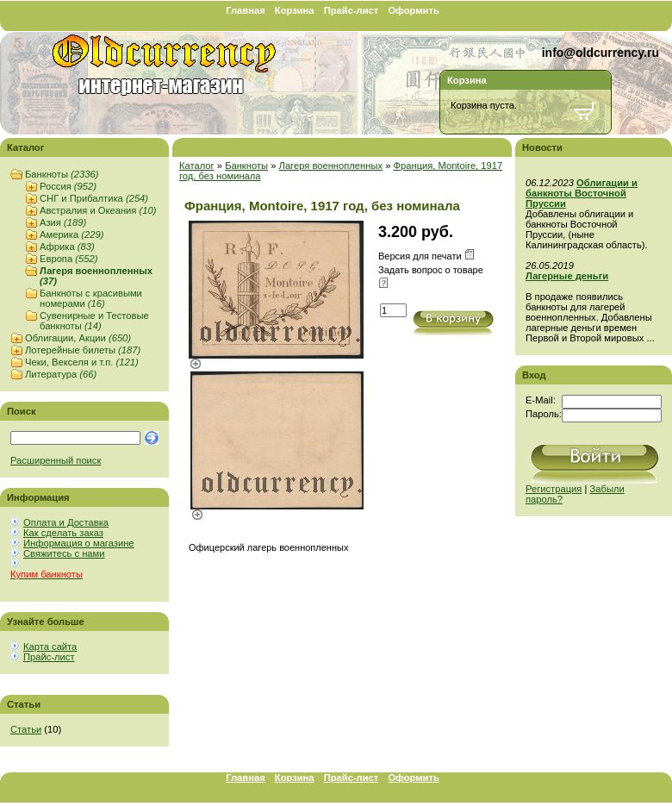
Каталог (197, 166)
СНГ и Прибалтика (94, 198)
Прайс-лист (352, 10)
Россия (68, 186)
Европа (68, 259)
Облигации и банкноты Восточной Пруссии (582, 193)
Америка (72, 234)
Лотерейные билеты (83, 350)
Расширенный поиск (56, 460)
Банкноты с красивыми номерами (91, 298)
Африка (67, 247)
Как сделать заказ (63, 533)
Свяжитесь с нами (64, 553)
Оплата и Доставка (66, 522)
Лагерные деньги (567, 276)
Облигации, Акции (78, 338)
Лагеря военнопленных (331, 166)
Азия (63, 222)
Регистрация (554, 489)
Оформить (413, 10)
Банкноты (62, 174)
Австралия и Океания (98, 210)
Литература (61, 374)
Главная (246, 10)
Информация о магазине (79, 543)
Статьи (26, 729)
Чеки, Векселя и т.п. (82, 362)
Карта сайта (50, 647)
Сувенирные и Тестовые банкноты (94, 321)
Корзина (295, 10)
